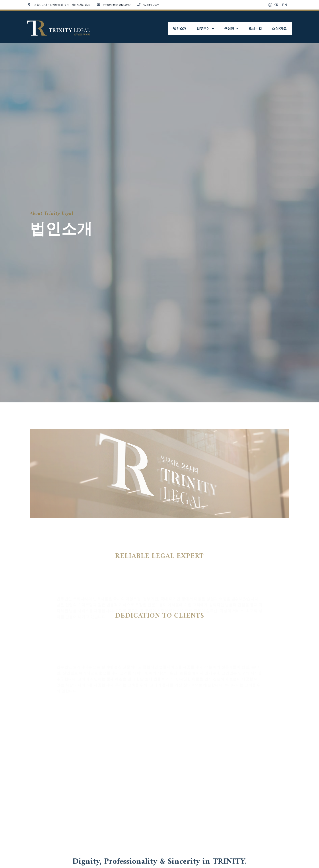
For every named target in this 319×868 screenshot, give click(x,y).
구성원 (236, 28)
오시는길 (258, 28)
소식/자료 (280, 28)
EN (285, 5)
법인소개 (188, 28)
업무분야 (212, 28)
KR (276, 5)
